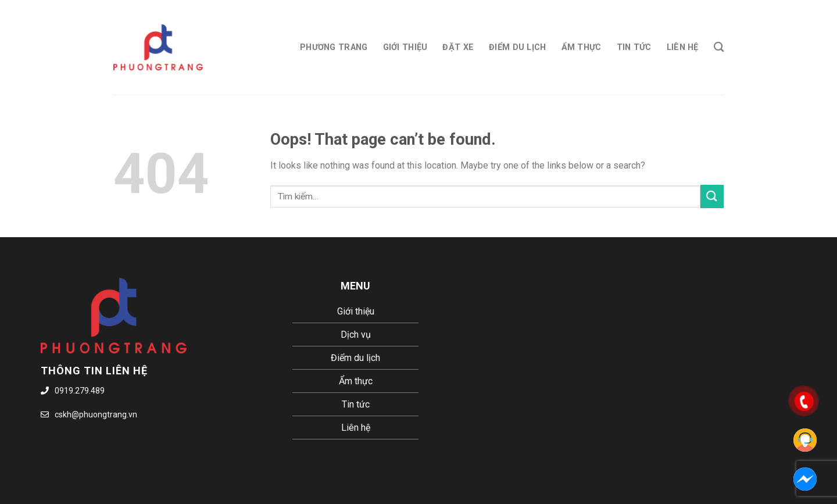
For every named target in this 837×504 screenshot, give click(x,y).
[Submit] (712, 196)
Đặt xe (458, 47)
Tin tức (634, 47)
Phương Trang (334, 47)
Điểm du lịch (517, 47)
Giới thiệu (405, 47)
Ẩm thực (582, 47)
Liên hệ (683, 47)
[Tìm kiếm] (719, 47)
